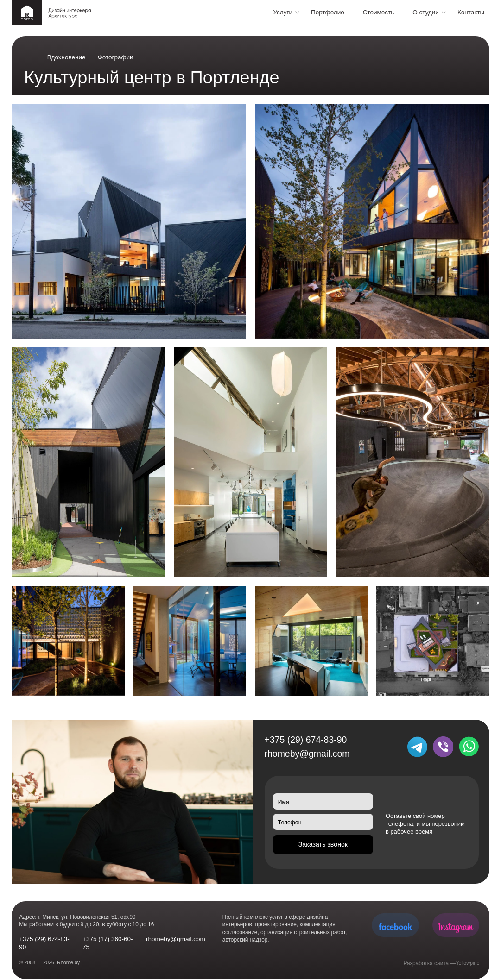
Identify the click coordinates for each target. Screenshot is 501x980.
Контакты (471, 12)
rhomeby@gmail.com (307, 754)
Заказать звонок (323, 846)
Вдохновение (67, 57)
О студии (426, 12)
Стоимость (379, 12)
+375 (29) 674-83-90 (306, 740)
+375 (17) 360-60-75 (108, 943)
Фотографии (116, 57)
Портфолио (328, 12)
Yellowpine (466, 963)
